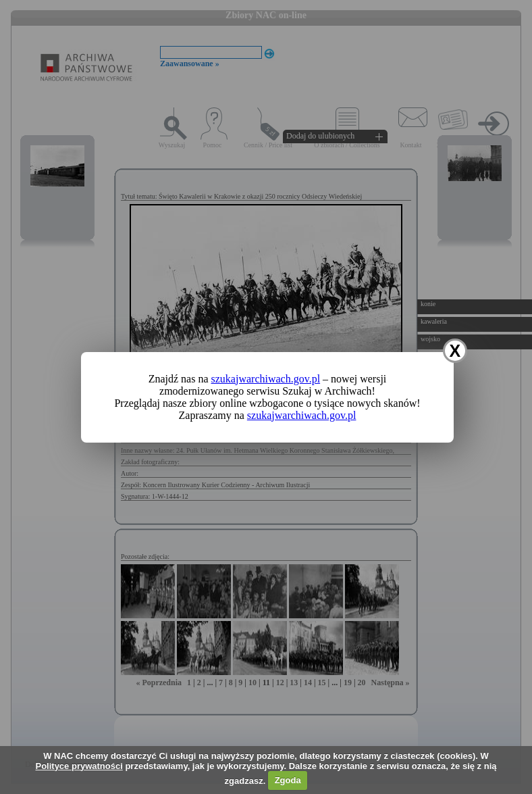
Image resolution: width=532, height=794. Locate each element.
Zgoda (288, 780)
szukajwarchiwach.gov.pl (266, 379)
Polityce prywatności (79, 766)
